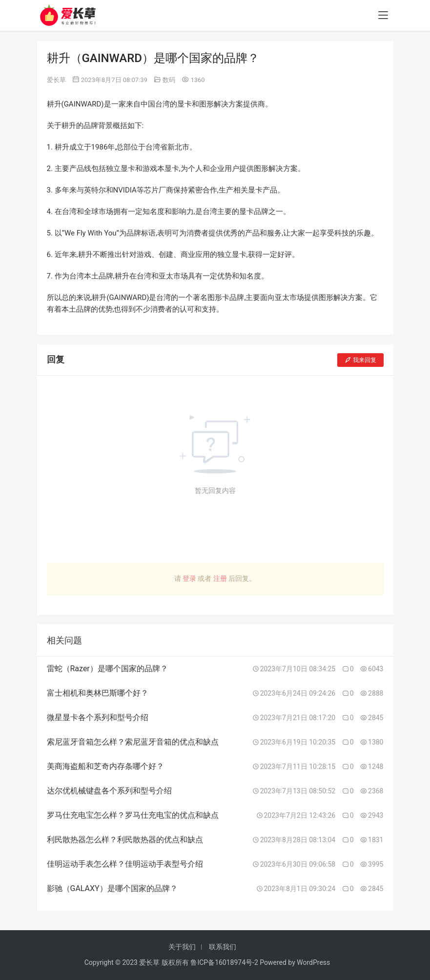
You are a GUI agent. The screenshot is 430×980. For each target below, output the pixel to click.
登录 (189, 578)
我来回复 (360, 360)
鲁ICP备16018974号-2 (224, 962)
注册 (220, 578)
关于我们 (182, 947)
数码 (169, 80)
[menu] (383, 16)
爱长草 (56, 80)
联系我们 (223, 947)
